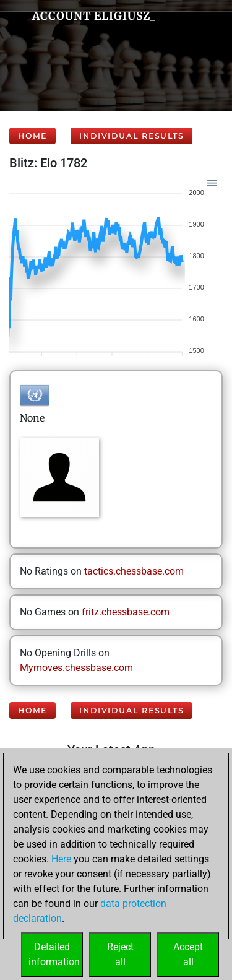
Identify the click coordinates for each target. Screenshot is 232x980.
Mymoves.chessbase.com (76, 668)
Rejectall (120, 954)
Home (32, 136)
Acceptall (188, 954)
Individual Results (131, 136)
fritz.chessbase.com (126, 612)
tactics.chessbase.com (134, 571)
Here (61, 859)
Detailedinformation (54, 954)
